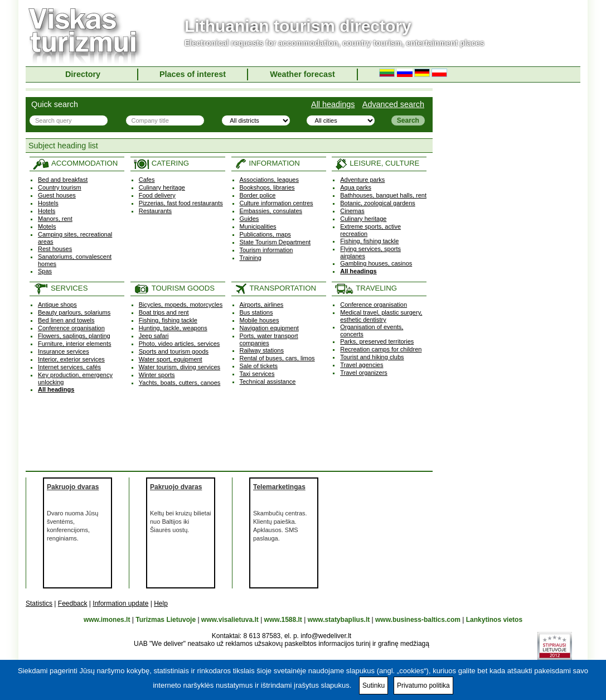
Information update (120, 604)
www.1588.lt (283, 620)
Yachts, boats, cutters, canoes (180, 383)
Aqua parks (356, 187)
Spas (45, 271)
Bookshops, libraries (267, 187)
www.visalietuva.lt (230, 620)
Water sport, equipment (171, 359)
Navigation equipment (269, 328)
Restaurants (155, 211)
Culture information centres (277, 203)
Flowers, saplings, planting (74, 336)
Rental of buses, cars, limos (277, 358)
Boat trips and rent (164, 312)
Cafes (147, 180)
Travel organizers (364, 373)
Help (161, 604)
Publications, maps (265, 234)
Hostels (48, 203)
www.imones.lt (107, 620)
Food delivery (157, 195)
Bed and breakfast (63, 180)
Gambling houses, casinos (376, 263)
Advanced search (393, 104)
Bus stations (256, 312)
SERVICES (60, 288)
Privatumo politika (423, 685)
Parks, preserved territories (377, 341)
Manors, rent (55, 219)
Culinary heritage (162, 187)
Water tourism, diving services (180, 367)
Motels (47, 226)
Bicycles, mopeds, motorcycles (181, 305)
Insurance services (64, 351)
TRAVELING (366, 288)
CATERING (161, 163)
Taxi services (257, 374)
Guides (249, 219)
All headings (333, 104)
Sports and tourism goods (174, 351)
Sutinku (374, 685)
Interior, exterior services (71, 359)
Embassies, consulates (271, 211)
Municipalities (258, 226)
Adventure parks (362, 180)
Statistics (39, 604)
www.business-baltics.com (418, 620)
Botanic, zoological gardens (378, 203)
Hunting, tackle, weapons (173, 328)
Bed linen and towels (66, 320)
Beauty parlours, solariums (74, 312)
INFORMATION (267, 163)
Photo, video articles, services (180, 344)
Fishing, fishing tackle (369, 241)
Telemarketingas (279, 487)
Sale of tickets (259, 366)
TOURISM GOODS (174, 288)
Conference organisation (71, 328)
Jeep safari (154, 336)
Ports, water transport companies (269, 339)
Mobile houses (260, 320)
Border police (258, 195)
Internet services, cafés (69, 367)
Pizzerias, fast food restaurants (181, 203)
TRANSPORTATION (275, 288)
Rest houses (55, 249)
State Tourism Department (275, 242)
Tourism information (266, 250)
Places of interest (193, 74)
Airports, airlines (262, 305)
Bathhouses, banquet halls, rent (383, 195)
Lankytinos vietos (494, 620)
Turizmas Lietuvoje (166, 620)
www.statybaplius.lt (339, 620)
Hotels (47, 211)
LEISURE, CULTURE (377, 163)
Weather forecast (302, 74)
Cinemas (352, 211)
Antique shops (57, 305)
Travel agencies (362, 365)
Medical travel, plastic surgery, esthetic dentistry (381, 316)
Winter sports (157, 375)
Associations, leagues (269, 180)
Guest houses (57, 195)
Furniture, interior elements (74, 344)
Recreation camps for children (381, 349)
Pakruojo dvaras (73, 487)
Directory (83, 74)
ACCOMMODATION (75, 163)
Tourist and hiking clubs (372, 357)
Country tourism (60, 187)
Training (251, 258)
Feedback (73, 604)
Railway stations (262, 350)
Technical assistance (268, 382)
